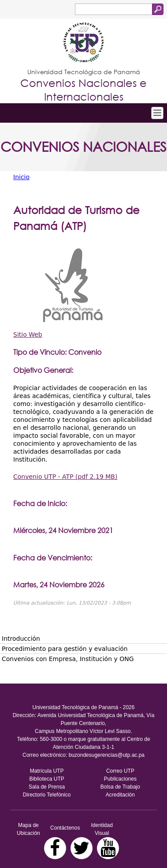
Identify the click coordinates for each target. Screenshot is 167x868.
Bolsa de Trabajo (120, 787)
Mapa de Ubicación (28, 829)
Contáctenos (65, 828)
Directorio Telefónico (47, 795)
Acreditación (120, 795)
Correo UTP (120, 771)
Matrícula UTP (47, 771)
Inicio (21, 177)
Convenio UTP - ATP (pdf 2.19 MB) (65, 477)
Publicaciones (120, 779)
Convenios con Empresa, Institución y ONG (68, 659)
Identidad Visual (102, 829)
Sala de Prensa (47, 787)
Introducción (21, 639)
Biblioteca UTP (46, 779)
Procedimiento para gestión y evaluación (65, 649)
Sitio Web (28, 334)
